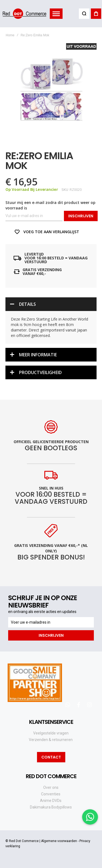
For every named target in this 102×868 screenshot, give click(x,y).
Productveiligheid (40, 372)
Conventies (51, 794)
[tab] (51, 304)
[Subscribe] (51, 635)
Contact (51, 757)
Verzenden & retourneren (51, 740)
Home (10, 35)
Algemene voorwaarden (59, 841)
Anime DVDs (51, 801)
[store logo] (24, 14)
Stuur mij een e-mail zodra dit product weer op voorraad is (50, 205)
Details (27, 304)
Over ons (51, 787)
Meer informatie (38, 355)
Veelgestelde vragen (51, 733)
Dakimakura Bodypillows (51, 807)
